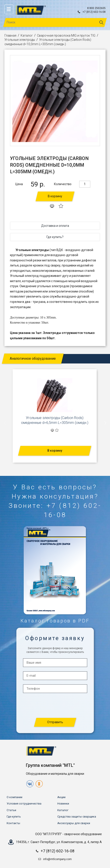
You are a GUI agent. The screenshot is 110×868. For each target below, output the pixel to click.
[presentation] (5, 423)
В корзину (55, 196)
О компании (14, 797)
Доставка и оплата (55, 226)
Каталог (27, 35)
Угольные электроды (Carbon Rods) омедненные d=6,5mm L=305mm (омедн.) (55, 420)
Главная (10, 35)
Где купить (14, 817)
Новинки (63, 804)
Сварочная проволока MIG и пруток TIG (66, 35)
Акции (61, 797)
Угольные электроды (20, 40)
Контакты (13, 823)
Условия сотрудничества (24, 804)
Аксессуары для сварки (74, 823)
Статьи (11, 810)
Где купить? (55, 237)
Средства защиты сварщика (77, 817)
